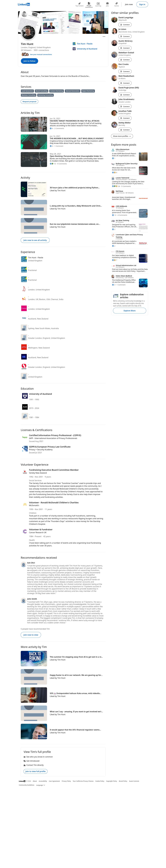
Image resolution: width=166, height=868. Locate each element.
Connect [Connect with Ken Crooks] (125, 71)
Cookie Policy (100, 781)
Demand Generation (73, 91)
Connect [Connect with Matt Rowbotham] (125, 83)
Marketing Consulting (45, 95)
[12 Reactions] (114, 215)
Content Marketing (57, 91)
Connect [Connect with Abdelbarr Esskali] (125, 60)
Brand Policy (123, 781)
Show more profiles (122, 136)
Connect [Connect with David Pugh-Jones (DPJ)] (125, 95)
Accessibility (43, 781)
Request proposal (29, 102)
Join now (129, 4)
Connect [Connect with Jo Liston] (125, 36)
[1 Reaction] (114, 158)
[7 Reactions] (115, 260)
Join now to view (31, 635)
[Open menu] (104, 37)
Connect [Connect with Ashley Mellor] (125, 130)
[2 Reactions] (114, 229)
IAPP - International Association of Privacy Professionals (53, 438)
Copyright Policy (112, 781)
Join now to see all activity (35, 240)
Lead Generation (27, 91)
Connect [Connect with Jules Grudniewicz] (125, 106)
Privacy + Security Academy (41, 450)
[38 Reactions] (116, 186)
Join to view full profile (36, 771)
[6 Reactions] (115, 172)
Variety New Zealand (38, 473)
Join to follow (30, 61)
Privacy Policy (66, 781)
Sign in (142, 4)
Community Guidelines (27, 785)
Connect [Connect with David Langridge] (125, 25)
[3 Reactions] (114, 285)
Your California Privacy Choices (83, 781)
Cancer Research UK (38, 532)
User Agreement (54, 781)
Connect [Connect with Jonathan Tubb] (125, 118)
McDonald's (34, 505)
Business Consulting (29, 95)
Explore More (130, 311)
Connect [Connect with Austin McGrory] (125, 48)
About (35, 781)
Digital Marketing (88, 91)
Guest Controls (134, 781)
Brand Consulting (42, 91)
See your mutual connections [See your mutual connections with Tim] (41, 54)
